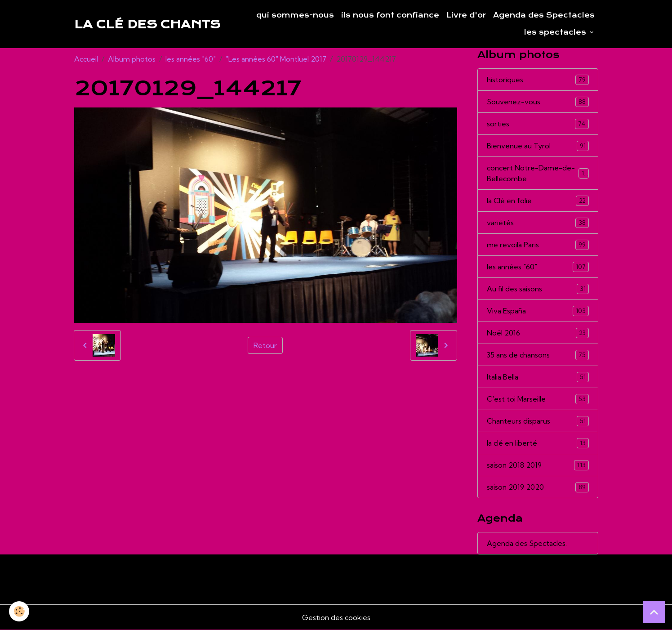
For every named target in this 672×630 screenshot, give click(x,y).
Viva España (538, 311)
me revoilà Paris (538, 245)
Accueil (86, 59)
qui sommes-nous (295, 15)
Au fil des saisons (538, 289)
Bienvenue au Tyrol (538, 146)
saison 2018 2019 (538, 465)
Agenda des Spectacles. (527, 543)
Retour (265, 345)
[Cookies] (19, 611)
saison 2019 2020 (538, 487)
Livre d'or (466, 15)
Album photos (132, 59)
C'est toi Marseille (538, 399)
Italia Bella (538, 377)
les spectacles (556, 32)
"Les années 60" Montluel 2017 (276, 59)
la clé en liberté (538, 443)
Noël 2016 (538, 333)
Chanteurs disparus (538, 421)
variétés (538, 223)
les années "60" (191, 59)
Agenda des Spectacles (544, 15)
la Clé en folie (538, 201)
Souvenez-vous (538, 102)
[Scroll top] (654, 612)
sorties (538, 124)
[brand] (147, 24)
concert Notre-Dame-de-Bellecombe (538, 173)
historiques (538, 80)
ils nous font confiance (390, 15)
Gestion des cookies (336, 617)
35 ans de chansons (538, 355)
